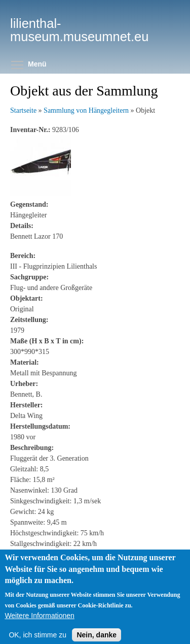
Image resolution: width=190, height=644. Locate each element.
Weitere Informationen (39, 622)
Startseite (23, 110)
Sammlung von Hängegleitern (86, 110)
